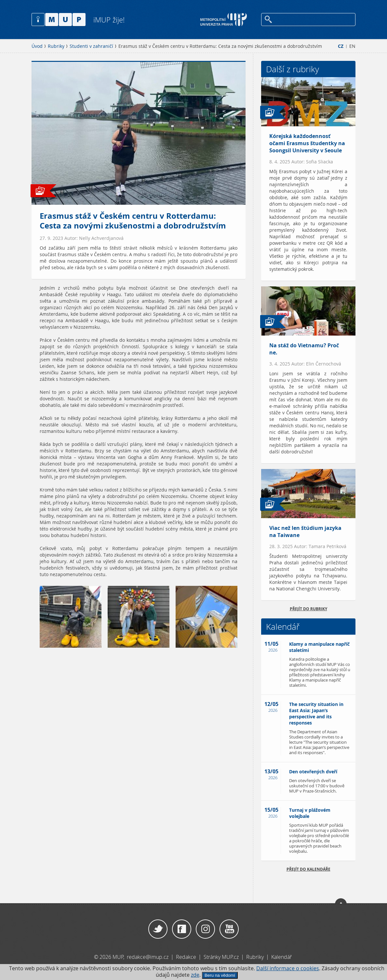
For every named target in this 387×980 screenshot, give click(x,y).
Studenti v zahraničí (91, 46)
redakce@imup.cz (148, 957)
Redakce (186, 957)
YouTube (229, 929)
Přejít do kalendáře (308, 869)
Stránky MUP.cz (221, 957)
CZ (341, 46)
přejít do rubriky (308, 609)
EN (352, 46)
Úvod (37, 46)
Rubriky (56, 46)
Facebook (182, 929)
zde (195, 975)
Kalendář (281, 957)
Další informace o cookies (288, 968)
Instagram (205, 929)
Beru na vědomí (220, 975)
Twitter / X (158, 929)
